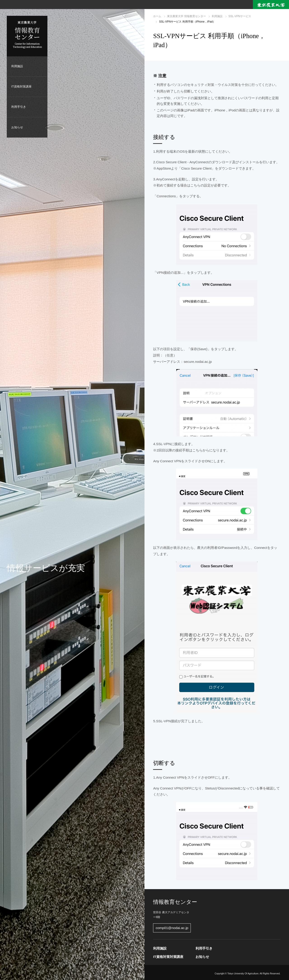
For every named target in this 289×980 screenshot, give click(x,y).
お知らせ (17, 127)
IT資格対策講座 (21, 86)
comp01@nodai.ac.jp (172, 928)
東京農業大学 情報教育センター (186, 16)
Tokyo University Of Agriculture (243, 974)
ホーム (157, 16)
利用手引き (19, 107)
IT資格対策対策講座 (168, 957)
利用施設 (17, 66)
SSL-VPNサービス (240, 16)
